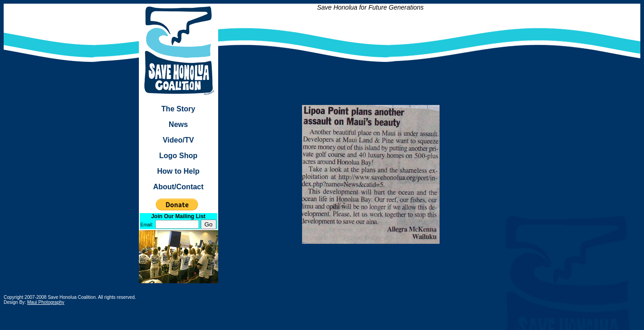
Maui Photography (46, 302)
